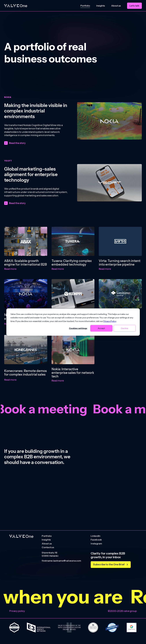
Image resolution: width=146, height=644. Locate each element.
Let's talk (134, 6)
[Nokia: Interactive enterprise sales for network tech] (73, 349)
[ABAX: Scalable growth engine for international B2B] (26, 241)
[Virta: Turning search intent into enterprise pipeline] (120, 241)
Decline (125, 328)
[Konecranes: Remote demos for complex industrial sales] (26, 349)
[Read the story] (15, 143)
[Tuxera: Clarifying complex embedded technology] (73, 241)
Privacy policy (17, 611)
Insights (101, 6)
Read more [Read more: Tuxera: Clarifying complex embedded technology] (58, 269)
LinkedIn (96, 536)
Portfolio (85, 6)
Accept (101, 328)
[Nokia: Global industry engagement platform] (26, 294)
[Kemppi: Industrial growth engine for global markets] (73, 294)
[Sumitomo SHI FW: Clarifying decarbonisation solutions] (120, 294)
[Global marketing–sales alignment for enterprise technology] (109, 183)
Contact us (48, 547)
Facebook (96, 540)
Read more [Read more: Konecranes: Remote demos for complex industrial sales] (10, 380)
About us (116, 6)
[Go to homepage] (21, 536)
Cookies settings (78, 328)
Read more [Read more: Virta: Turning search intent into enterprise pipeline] (105, 269)
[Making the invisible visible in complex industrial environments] (109, 121)
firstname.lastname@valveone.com (61, 561)
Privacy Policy (110, 321)
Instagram (96, 544)
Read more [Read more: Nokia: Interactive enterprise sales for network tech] (58, 381)
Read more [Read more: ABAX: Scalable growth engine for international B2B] (10, 269)
